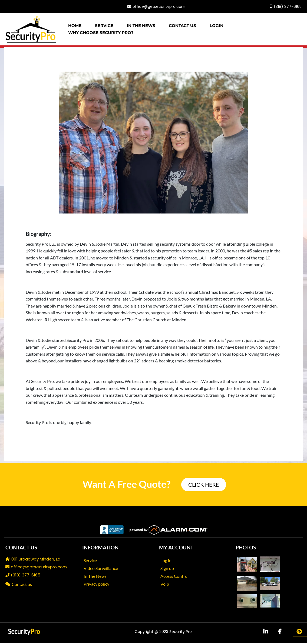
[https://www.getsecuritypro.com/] (31, 30)
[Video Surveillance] (103, 569)
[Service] (92, 561)
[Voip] (167, 584)
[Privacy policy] (98, 584)
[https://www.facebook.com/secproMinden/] (54, 7)
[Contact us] (21, 585)
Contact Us (182, 26)
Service (104, 26)
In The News (141, 26)
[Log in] (168, 561)
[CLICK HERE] (204, 485)
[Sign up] (169, 569)
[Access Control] (176, 577)
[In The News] (97, 577)
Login (217, 26)
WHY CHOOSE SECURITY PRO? (101, 33)
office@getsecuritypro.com (159, 7)
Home (75, 26)
